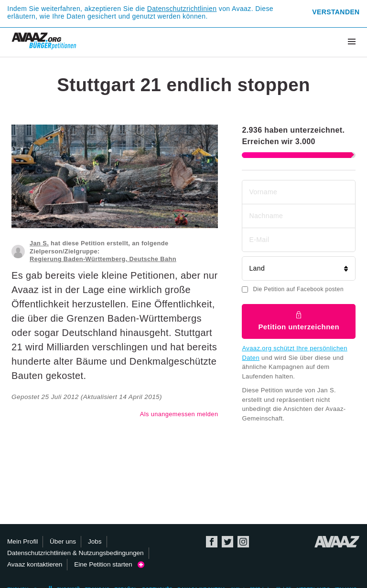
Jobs (95, 541)
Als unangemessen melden (179, 414)
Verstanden (336, 12)
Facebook (212, 542)
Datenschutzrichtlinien (182, 9)
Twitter (227, 542)
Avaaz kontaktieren (35, 564)
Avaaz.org (337, 542)
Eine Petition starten (109, 564)
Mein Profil (22, 541)
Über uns (63, 541)
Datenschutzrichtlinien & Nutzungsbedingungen (76, 553)
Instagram (243, 542)
